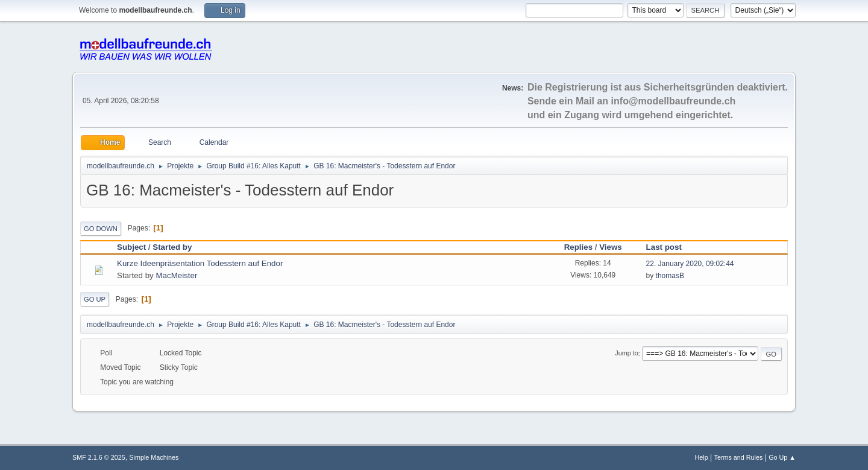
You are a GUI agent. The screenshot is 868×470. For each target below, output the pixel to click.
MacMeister (176, 275)
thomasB (670, 276)
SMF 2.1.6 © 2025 (99, 457)
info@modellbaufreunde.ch (674, 101)
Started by (172, 247)
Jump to (626, 354)
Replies (578, 247)
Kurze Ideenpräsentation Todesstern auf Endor (200, 263)
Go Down (101, 229)
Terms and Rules (739, 457)
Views (611, 247)
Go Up (95, 299)
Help (702, 457)
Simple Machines (154, 457)
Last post (669, 247)
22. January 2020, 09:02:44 (690, 264)
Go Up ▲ (782, 457)
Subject (131, 247)
